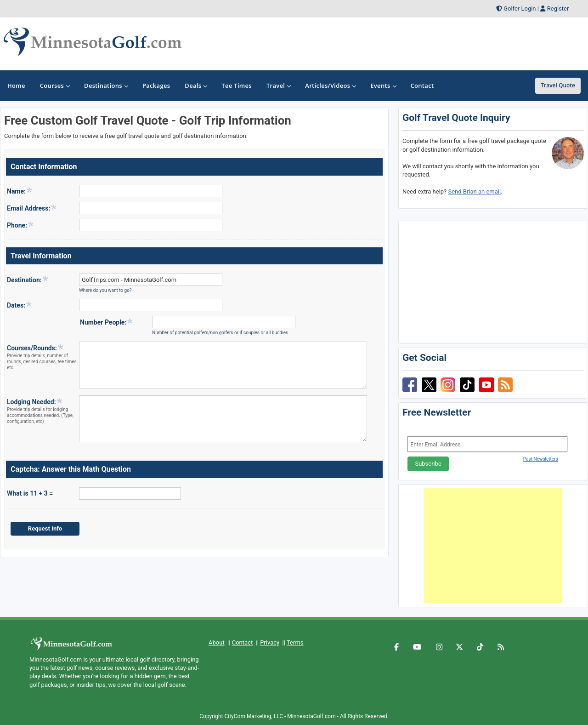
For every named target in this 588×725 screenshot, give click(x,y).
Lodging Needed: (42, 411)
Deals (196, 86)
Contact (242, 642)
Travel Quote (558, 85)
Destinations (106, 86)
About (217, 642)
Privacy (270, 642)
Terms (295, 642)
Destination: (28, 280)
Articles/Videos (330, 86)
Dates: (20, 305)
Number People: (107, 322)
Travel (278, 86)
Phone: (20, 225)
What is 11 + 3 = (30, 493)
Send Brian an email (474, 191)
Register (558, 9)
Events (383, 86)
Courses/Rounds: (42, 357)
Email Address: (32, 208)
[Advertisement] (493, 546)
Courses (55, 86)
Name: (20, 191)
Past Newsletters (541, 459)
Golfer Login (520, 9)
